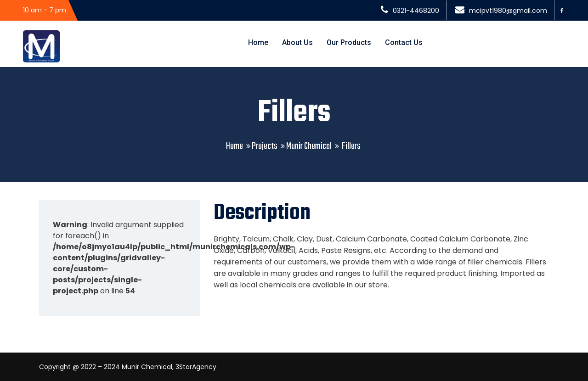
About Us (297, 42)
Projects (265, 146)
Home (258, 42)
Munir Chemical (309, 146)
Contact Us (404, 42)
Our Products (349, 42)
